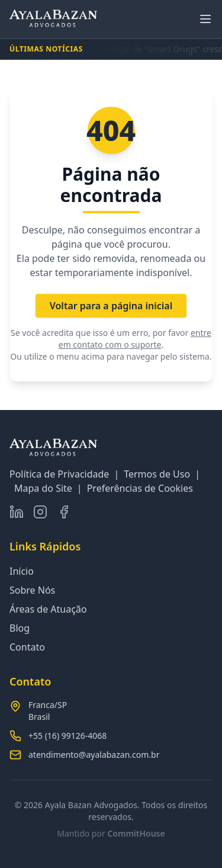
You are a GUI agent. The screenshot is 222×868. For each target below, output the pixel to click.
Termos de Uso (157, 474)
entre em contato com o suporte (135, 339)
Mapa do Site (43, 488)
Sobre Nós (32, 590)
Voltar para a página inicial (111, 306)
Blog (20, 628)
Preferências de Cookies (140, 488)
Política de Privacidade (59, 474)
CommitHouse (136, 833)
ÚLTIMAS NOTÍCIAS (46, 49)
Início (22, 571)
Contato (27, 647)
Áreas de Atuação (48, 609)
